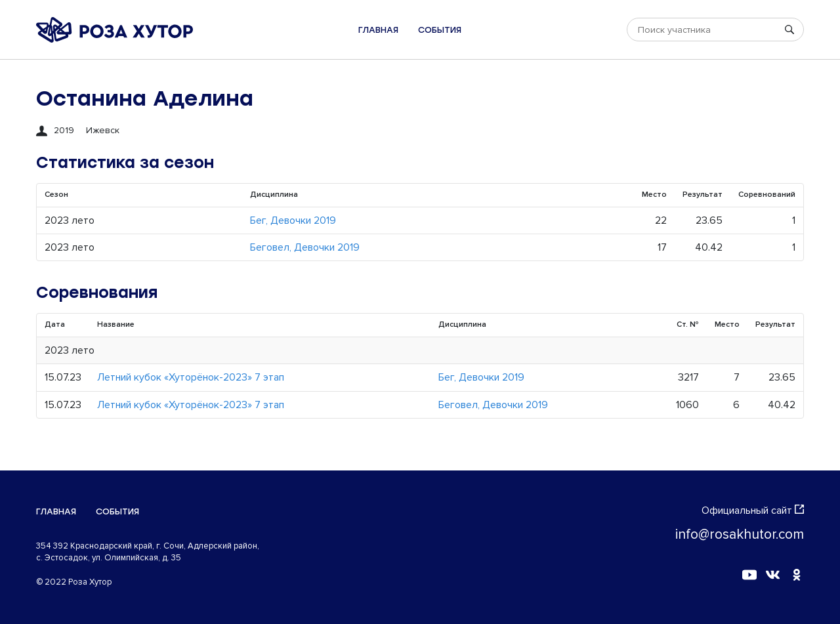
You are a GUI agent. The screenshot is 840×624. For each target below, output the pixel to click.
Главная (378, 30)
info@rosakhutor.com (740, 534)
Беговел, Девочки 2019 (305, 247)
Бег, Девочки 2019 (293, 220)
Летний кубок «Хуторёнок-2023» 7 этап (191, 377)
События (440, 30)
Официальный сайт (753, 510)
